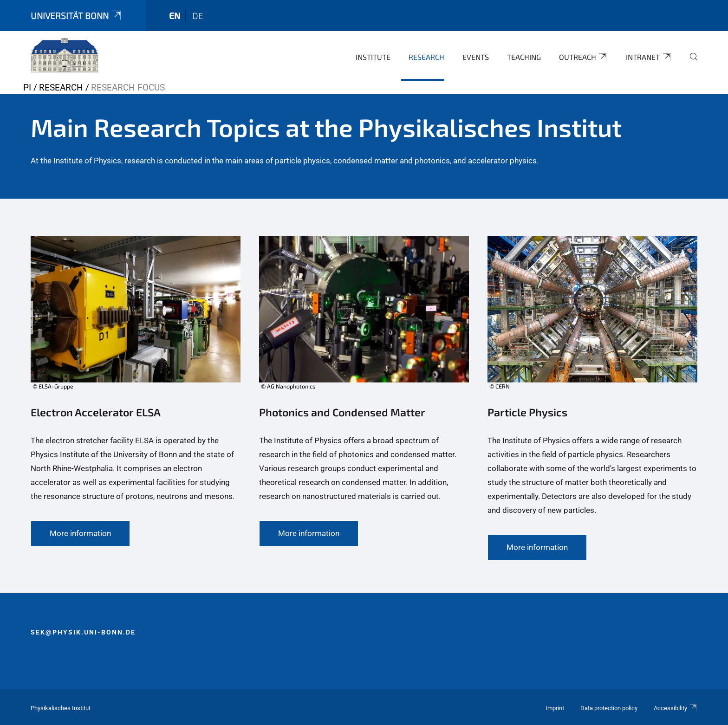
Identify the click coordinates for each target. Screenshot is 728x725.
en (175, 16)
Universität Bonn (77, 16)
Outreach (584, 57)
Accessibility (676, 708)
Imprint (555, 708)
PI (27, 87)
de (198, 16)
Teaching (524, 57)
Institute (373, 57)
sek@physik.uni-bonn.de (83, 632)
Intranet (649, 57)
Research (426, 57)
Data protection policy (609, 708)
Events (476, 57)
